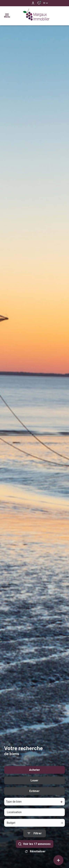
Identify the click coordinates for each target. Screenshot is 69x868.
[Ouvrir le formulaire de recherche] (35, 842)
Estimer (34, 800)
